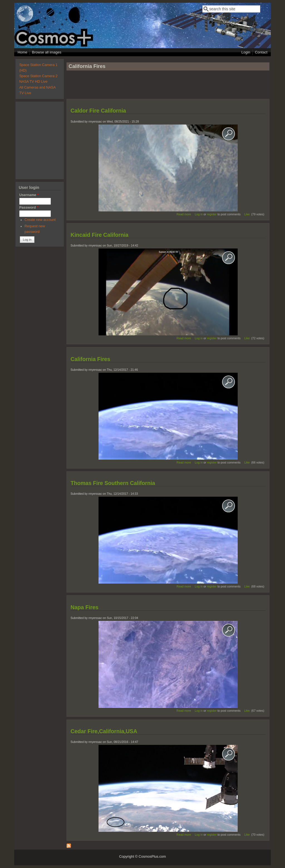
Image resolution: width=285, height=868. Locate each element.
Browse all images (47, 52)
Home (22, 52)
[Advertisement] (168, 87)
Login (246, 52)
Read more (184, 214)
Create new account (40, 220)
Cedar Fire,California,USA (104, 731)
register (212, 214)
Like (247, 214)
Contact (261, 52)
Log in (199, 214)
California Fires (91, 359)
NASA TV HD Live (33, 82)
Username (29, 195)
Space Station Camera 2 (38, 76)
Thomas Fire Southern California (113, 483)
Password (29, 208)
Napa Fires (85, 607)
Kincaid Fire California (100, 235)
